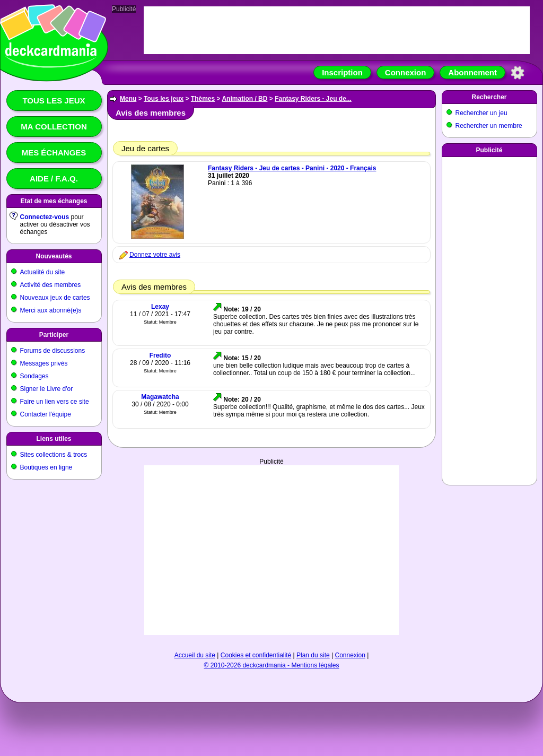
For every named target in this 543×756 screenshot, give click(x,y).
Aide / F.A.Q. (54, 179)
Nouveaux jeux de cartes (55, 298)
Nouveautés (54, 256)
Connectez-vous (45, 217)
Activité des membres (51, 285)
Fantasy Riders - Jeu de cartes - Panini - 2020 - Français (292, 168)
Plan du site (313, 655)
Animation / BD (244, 99)
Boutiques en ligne (46, 467)
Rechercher (489, 97)
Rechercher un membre (489, 126)
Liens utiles (54, 439)
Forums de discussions (53, 351)
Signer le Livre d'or (47, 389)
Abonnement (472, 72)
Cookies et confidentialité (256, 655)
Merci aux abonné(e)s (51, 310)
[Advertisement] (272, 540)
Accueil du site (195, 655)
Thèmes (203, 99)
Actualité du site (43, 272)
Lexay (160, 307)
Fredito (160, 355)
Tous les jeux (54, 101)
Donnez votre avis (155, 255)
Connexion (406, 72)
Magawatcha (160, 397)
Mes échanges (54, 153)
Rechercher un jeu (481, 113)
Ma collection (54, 127)
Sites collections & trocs (54, 455)
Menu (128, 99)
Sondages (34, 376)
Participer (54, 335)
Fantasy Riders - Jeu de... (313, 99)
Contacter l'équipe (46, 414)
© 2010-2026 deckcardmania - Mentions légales (272, 665)
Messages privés (44, 363)
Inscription (342, 72)
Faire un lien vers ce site (55, 402)
